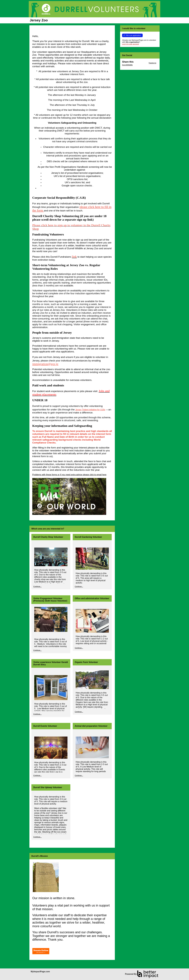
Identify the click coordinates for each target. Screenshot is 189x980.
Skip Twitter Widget (141, 63)
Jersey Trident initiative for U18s (90, 410)
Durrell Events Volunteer (45, 726)
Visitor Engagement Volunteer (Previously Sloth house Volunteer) (50, 600)
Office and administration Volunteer (92, 598)
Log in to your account (130, 44)
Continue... (37, 586)
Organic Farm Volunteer (86, 662)
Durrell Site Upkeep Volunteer (48, 787)
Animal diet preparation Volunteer (91, 726)
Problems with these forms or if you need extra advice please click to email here (69, 475)
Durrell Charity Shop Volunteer (48, 537)
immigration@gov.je (45, 364)
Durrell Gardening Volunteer (88, 537)
